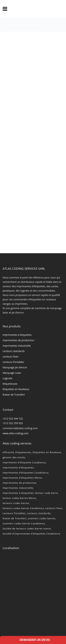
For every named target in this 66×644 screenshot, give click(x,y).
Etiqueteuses (10, 384)
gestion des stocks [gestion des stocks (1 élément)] (14, 457)
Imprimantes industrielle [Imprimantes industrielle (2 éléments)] (18, 488)
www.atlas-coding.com (16, 433)
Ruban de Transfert (14, 395)
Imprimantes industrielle (17, 346)
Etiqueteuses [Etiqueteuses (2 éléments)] (23, 452)
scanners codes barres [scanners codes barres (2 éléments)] (42, 518)
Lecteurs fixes (10, 357)
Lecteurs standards (14, 351)
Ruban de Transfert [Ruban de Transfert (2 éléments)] (15, 518)
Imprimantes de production (18, 340)
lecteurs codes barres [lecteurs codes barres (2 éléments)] (16, 503)
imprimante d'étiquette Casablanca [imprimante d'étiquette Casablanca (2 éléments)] (24, 462)
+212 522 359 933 (13, 423)
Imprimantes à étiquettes (17, 335)
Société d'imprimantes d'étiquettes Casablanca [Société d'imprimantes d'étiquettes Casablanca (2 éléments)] (32, 534)
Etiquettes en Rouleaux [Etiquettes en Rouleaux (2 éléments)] (47, 452)
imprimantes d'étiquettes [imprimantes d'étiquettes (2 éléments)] (18, 468)
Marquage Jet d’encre (15, 367)
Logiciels (7, 378)
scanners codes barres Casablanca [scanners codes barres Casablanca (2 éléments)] (24, 523)
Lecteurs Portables (13, 362)
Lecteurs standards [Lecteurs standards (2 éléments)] (39, 513)
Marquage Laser (12, 373)
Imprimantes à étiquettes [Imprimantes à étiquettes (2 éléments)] (18, 493)
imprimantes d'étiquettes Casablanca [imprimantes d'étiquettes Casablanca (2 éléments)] (26, 473)
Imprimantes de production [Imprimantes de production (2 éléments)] (20, 483)
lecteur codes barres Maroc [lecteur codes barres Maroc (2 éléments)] (19, 498)
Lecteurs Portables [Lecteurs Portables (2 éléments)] (14, 513)
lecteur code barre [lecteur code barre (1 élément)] (47, 493)
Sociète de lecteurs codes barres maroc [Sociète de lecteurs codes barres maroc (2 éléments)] (27, 529)
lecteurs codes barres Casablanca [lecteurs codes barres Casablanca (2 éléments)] (23, 508)
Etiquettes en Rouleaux (16, 389)
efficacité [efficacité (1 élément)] (8, 452)
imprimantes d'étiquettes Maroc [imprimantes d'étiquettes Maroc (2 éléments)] (22, 478)
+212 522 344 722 (13, 419)
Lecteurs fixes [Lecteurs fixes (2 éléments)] (54, 508)
